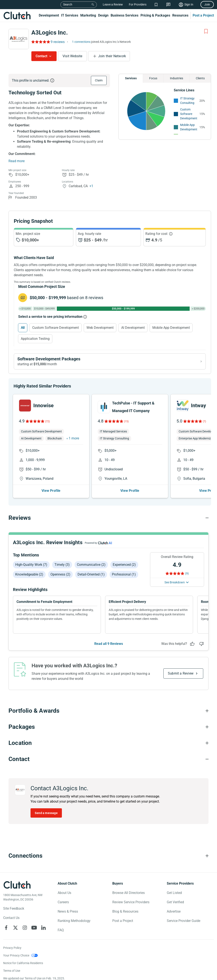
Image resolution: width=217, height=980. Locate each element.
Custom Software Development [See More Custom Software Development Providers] (189, 114)
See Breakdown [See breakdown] (175, 582)
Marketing (88, 15)
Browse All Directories (129, 893)
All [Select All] (23, 328)
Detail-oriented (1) (91, 574)
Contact (41, 56)
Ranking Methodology (74, 921)
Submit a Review (181, 673)
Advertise (174, 911)
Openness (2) (60, 574)
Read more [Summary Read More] (17, 161)
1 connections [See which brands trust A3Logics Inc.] (81, 42)
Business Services (124, 15)
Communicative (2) (91, 565)
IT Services (70, 15)
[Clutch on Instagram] (25, 928)
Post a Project (203, 15)
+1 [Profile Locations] (91, 186)
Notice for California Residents (23, 963)
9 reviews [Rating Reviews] (58, 42)
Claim (99, 80)
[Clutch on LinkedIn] (43, 928)
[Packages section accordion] (108, 727)
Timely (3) (62, 565)
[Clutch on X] (15, 928)
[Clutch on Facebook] (6, 928)
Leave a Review (113, 4)
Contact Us (11, 918)
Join (207, 4)
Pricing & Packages (155, 15)
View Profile (51, 491)
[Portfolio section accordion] (108, 711)
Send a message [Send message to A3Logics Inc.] (46, 813)
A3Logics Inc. (50, 33)
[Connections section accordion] (108, 856)
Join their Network (112, 56)
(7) (204, 421)
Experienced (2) (124, 565)
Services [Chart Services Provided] (131, 78)
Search (68, 4)
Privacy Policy (12, 948)
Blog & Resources (125, 911)
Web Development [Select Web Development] (100, 328)
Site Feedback (14, 908)
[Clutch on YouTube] (34, 928)
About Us (64, 893)
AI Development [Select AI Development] (133, 328)
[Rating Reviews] (40, 42)
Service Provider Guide (184, 921)
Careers (63, 902)
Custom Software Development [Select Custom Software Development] (56, 328)
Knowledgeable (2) (29, 574)
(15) (126, 421)
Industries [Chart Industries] (177, 78)
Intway (198, 406)
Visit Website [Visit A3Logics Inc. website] (72, 56)
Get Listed (174, 893)
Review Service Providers (131, 902)
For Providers (138, 4)
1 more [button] (74, 438)
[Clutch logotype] (17, 885)
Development (49, 15)
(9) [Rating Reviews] (187, 573)
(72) (47, 421)
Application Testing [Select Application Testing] (35, 339)
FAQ (61, 930)
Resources (180, 15)
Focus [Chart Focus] (153, 78)
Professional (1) (124, 574)
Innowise (43, 406)
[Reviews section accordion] (108, 518)
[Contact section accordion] (108, 759)
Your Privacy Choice (16, 955)
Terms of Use (12, 971)
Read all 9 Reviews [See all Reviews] (109, 644)
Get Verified (175, 902)
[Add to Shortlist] (206, 31)
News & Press (68, 911)
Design (103, 15)
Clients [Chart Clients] (200, 78)
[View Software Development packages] (110, 361)
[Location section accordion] (108, 743)
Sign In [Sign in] (189, 4)
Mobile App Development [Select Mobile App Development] (171, 328)
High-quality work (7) (31, 565)
